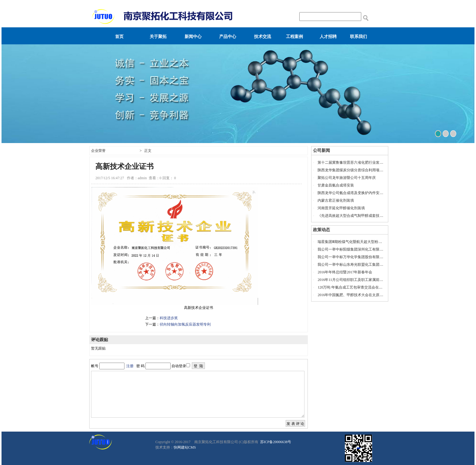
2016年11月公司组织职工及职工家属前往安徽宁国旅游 (361, 280)
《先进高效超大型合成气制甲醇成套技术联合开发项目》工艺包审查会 (374, 216)
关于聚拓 (158, 37)
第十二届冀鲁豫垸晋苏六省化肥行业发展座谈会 (356, 162)
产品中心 (228, 37)
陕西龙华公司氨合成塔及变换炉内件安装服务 (354, 193)
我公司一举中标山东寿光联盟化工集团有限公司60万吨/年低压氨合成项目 (376, 265)
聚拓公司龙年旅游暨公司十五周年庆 (347, 178)
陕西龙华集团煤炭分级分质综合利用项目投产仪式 (358, 170)
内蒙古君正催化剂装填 (336, 200)
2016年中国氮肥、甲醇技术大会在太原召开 (352, 295)
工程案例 (294, 37)
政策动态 (321, 230)
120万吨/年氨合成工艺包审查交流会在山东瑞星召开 (359, 287)
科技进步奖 (169, 318)
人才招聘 (328, 37)
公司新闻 (321, 150)
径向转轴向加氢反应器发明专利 (185, 324)
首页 (119, 37)
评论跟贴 (100, 340)
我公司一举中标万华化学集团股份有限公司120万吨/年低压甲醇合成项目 (375, 257)
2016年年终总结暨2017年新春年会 (345, 272)
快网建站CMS (185, 447)
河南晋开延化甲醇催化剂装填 (341, 208)
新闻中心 (193, 37)
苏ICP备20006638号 (275, 442)
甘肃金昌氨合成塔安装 (336, 185)
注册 (130, 366)
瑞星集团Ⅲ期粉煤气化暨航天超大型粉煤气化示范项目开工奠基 (368, 242)
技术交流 (263, 37)
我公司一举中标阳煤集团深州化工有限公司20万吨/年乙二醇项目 (369, 249)
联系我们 (359, 37)
